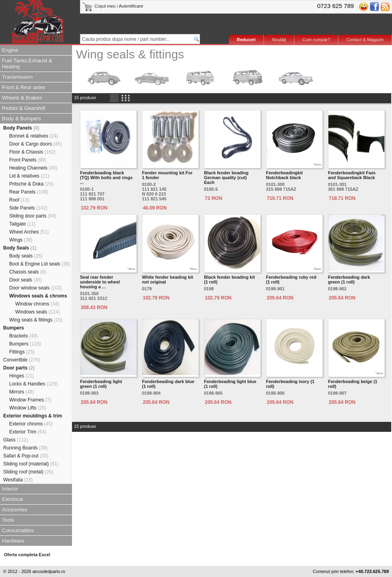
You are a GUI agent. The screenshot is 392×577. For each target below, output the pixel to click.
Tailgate (22, 224)
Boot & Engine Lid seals (40, 264)
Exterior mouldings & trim (33, 416)
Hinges (22, 376)
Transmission (17, 77)
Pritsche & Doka (31, 184)
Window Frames (30, 400)
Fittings (22, 352)
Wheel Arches (29, 232)
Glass (16, 440)
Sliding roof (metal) (28, 472)
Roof (19, 200)
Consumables (18, 530)
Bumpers (14, 328)
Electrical (13, 499)
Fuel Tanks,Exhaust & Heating (27, 64)
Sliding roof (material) (31, 464)
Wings (21, 240)
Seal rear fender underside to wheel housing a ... (100, 282)
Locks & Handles (33, 384)
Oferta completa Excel (27, 555)
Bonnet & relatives (34, 136)
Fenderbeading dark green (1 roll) (349, 280)
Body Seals (20, 248)
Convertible (22, 360)
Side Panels (28, 208)
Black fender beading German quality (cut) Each (226, 178)
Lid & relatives (29, 176)
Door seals (26, 280)
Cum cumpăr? (316, 40)
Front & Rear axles (24, 87)
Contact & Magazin (365, 40)
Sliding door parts (33, 216)
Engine (10, 50)
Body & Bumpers (22, 119)
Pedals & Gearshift (24, 108)
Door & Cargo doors (35, 144)
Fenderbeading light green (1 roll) (101, 384)
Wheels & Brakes (22, 98)
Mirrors (22, 392)
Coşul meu (99, 6)
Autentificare (131, 6)
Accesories (15, 510)
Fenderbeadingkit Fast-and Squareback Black (352, 175)
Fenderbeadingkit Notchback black (284, 175)
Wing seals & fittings (36, 320)
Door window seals (36, 288)
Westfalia (18, 480)
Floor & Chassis (32, 152)
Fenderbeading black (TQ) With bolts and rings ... (106, 178)
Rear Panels (29, 192)
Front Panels (28, 160)
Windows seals (37, 312)
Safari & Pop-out (26, 456)
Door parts (19, 368)
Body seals (26, 256)
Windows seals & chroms (38, 296)
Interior (10, 489)
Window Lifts (28, 408)
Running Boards (25, 448)
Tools (8, 520)
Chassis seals (28, 272)
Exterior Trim (28, 432)
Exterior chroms (31, 424)
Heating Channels (33, 168)
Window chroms (37, 304)
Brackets (23, 336)
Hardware (13, 541)
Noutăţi (279, 40)
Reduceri (246, 40)
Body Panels (21, 128)
